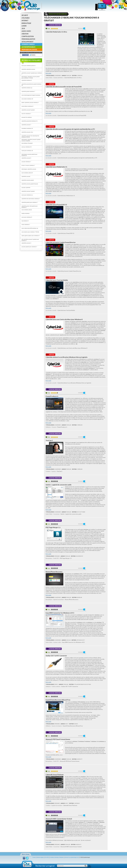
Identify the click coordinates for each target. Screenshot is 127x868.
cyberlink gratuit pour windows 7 (30, 202)
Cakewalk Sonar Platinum (55, 775)
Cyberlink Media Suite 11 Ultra (56, 32)
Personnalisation (28, 39)
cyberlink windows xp (27, 88)
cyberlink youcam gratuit (28, 180)
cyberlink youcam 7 (26, 125)
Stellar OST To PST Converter (56, 656)
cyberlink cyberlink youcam (28, 69)
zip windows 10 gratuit (27, 143)
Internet (25, 21)
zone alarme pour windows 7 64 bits (30, 232)
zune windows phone (27, 210)
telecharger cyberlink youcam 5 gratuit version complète (31, 140)
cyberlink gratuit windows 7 (28, 91)
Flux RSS (47, 857)
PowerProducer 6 (52, 396)
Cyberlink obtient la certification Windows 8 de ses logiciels (67, 357)
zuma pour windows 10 (27, 151)
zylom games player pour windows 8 (30, 236)
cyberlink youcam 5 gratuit (28, 191)
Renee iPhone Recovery (54, 572)
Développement (27, 42)
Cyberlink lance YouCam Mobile (57, 280)
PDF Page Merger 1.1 (53, 527)
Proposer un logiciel (29, 50)
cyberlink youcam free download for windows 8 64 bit (30, 136)
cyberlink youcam (26, 176)
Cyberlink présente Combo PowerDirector (61, 242)
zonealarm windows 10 (27, 128)
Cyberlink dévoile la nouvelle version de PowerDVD (64, 87)
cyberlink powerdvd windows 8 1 (30, 121)
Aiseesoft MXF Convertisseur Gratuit (59, 819)
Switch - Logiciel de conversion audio (59, 485)
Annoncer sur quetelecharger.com (72, 857)
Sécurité (25, 15)
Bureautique (26, 23)
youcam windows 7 (26, 162)
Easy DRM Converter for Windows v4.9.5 (60, 613)
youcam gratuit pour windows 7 (29, 247)
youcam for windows (27, 117)
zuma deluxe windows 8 (27, 106)
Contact (34, 857)
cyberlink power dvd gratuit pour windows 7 (30, 207)
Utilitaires (26, 18)
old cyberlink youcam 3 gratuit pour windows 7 (30, 240)
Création (25, 34)
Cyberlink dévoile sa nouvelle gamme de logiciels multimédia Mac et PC (70, 129)
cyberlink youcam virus (27, 132)
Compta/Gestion (28, 36)
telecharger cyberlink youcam (29, 169)
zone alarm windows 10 (27, 99)
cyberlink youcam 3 (26, 243)
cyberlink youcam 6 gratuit (28, 110)
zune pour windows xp (27, 195)
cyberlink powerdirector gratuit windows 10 (31, 85)
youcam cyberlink (26, 188)
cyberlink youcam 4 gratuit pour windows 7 (32, 74)
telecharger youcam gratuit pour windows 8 (29, 155)
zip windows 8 (25, 221)
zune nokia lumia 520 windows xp (30, 228)
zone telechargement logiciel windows (31, 95)
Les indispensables (28, 47)
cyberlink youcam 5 (26, 158)
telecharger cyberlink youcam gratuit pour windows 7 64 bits (31, 77)
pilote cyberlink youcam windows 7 (30, 103)
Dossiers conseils (28, 44)
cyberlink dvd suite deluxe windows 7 (31, 199)
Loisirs (24, 26)
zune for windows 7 (26, 114)
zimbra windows (25, 213)
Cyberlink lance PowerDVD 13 (56, 205)
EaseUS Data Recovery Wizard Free (58, 700)
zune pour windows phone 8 (28, 66)
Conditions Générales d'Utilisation (57, 857)
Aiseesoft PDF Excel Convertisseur (58, 739)
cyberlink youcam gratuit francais (30, 184)
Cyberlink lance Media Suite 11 (56, 167)
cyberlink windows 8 (27, 80)
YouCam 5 (49, 440)
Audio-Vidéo (26, 31)
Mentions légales (40, 857)
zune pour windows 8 (27, 217)
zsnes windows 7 (26, 225)
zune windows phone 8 (27, 173)
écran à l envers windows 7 (28, 165)
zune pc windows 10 (26, 147)
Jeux (23, 28)
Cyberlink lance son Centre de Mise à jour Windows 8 (64, 319)
